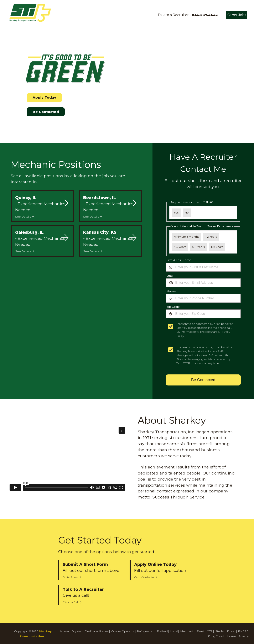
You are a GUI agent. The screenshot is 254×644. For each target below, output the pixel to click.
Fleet (201, 631)
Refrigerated (146, 631)
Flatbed (162, 631)
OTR (210, 631)
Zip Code (173, 307)
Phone (171, 291)
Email (170, 276)
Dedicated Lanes (97, 631)
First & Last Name (179, 260)
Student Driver (225, 631)
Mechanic (187, 631)
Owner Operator (123, 631)
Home (65, 631)
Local (174, 631)
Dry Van (77, 631)
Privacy (244, 636)
